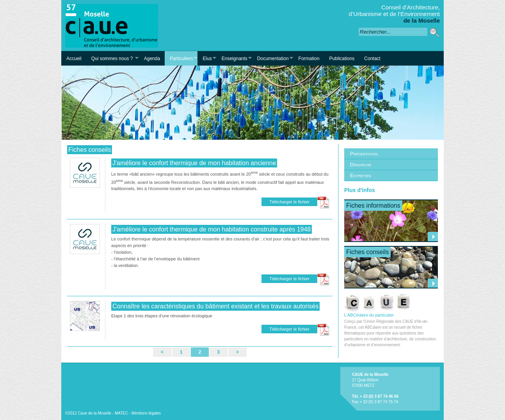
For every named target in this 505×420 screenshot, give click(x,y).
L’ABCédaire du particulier (378, 313)
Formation (309, 59)
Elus (207, 58)
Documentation (273, 58)
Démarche (361, 165)
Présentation (364, 154)
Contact (372, 59)
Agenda (152, 59)
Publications (342, 59)
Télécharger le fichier (289, 202)
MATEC (121, 413)
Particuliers (181, 58)
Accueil (74, 59)
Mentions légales (146, 413)
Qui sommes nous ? (112, 58)
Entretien (361, 175)
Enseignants (234, 58)
